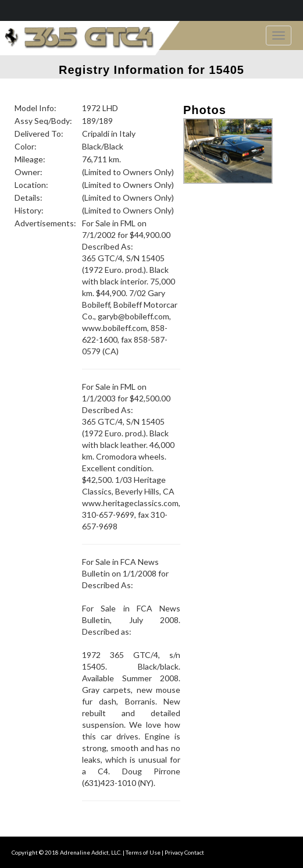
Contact (194, 852)
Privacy (174, 852)
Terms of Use (143, 852)
